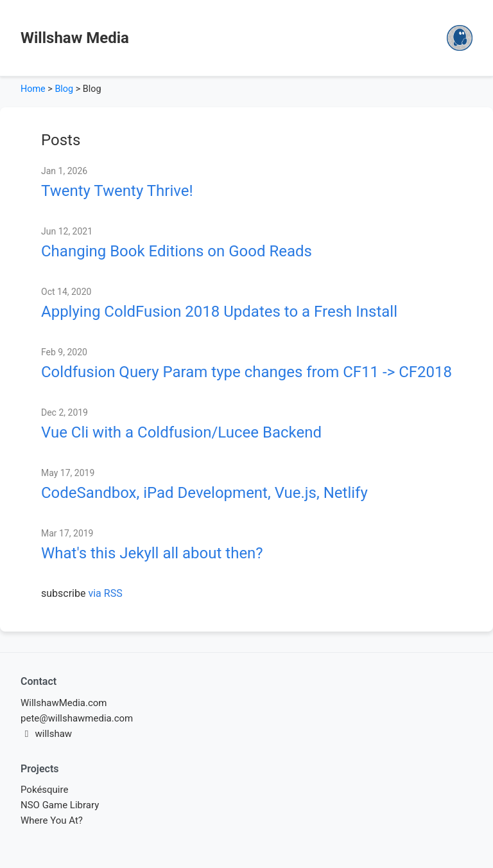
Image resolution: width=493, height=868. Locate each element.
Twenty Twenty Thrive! (117, 191)
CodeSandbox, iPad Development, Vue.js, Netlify (204, 493)
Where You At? (52, 820)
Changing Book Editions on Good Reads (177, 251)
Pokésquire (44, 790)
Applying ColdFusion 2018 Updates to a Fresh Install (219, 312)
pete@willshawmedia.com (77, 718)
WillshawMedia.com (64, 703)
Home (33, 89)
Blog (64, 89)
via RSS (105, 593)
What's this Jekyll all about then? (152, 553)
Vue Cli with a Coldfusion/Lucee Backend (181, 432)
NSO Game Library (60, 805)
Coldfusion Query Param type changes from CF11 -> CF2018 (246, 372)
